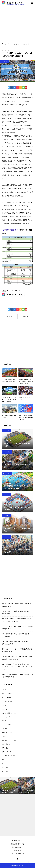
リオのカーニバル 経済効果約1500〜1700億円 (16, 611)
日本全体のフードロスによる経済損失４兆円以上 (16, 634)
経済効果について (18, 841)
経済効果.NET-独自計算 (9, 756)
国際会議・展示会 (7, 732)
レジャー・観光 (7, 452)
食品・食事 (5, 771)
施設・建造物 (6, 744)
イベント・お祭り (7, 694)
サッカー (4, 705)
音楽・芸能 (5, 767)
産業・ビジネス (6, 752)
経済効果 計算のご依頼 (18, 844)
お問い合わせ (18, 850)
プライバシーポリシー (18, 854)
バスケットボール (7, 717)
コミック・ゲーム (7, 701)
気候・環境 (5, 748)
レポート (4, 729)
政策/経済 (5, 736)
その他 (7, 516)
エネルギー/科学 (7, 698)
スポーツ (5, 62)
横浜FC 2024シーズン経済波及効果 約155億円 (16, 604)
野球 (3, 760)
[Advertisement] (17, 24)
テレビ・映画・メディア (9, 713)
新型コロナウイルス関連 (9, 740)
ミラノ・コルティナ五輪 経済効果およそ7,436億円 (17, 626)
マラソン (4, 721)
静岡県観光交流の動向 (11, 230)
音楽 (3, 763)
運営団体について (18, 847)
